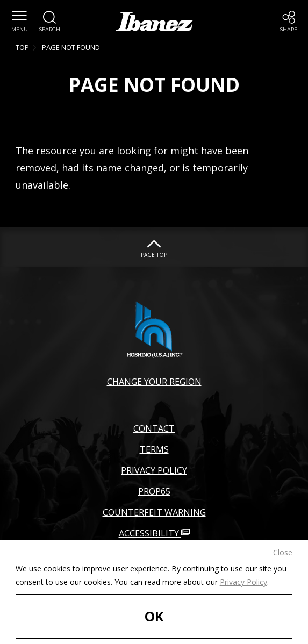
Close (283, 552)
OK (154, 616)
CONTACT (154, 428)
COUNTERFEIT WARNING (154, 512)
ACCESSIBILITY (154, 533)
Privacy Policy (243, 582)
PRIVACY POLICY (154, 470)
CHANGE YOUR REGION (154, 382)
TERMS (154, 449)
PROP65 (154, 491)
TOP (22, 47)
